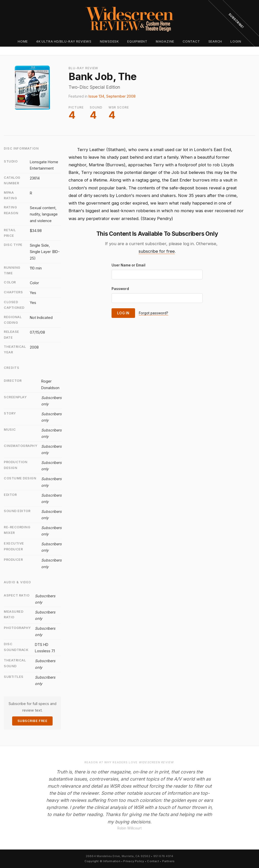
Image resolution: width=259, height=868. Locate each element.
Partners (168, 861)
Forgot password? (154, 313)
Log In (123, 313)
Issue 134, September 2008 (112, 96)
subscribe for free (157, 251)
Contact (191, 41)
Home (23, 41)
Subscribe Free (32, 721)
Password (120, 289)
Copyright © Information (102, 861)
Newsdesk (109, 41)
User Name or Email (128, 265)
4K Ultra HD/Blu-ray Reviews (64, 41)
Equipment (137, 41)
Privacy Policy (134, 861)
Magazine (165, 41)
